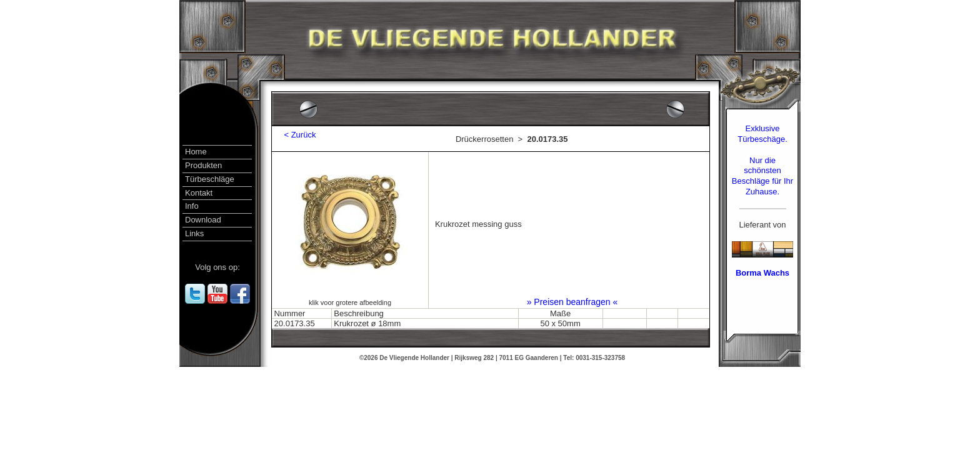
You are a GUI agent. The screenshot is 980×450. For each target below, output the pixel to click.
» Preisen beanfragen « (572, 302)
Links (194, 233)
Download (203, 220)
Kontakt (199, 193)
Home (196, 152)
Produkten (203, 165)
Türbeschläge (210, 179)
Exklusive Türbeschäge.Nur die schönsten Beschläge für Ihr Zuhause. (762, 160)
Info (192, 206)
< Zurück (295, 135)
